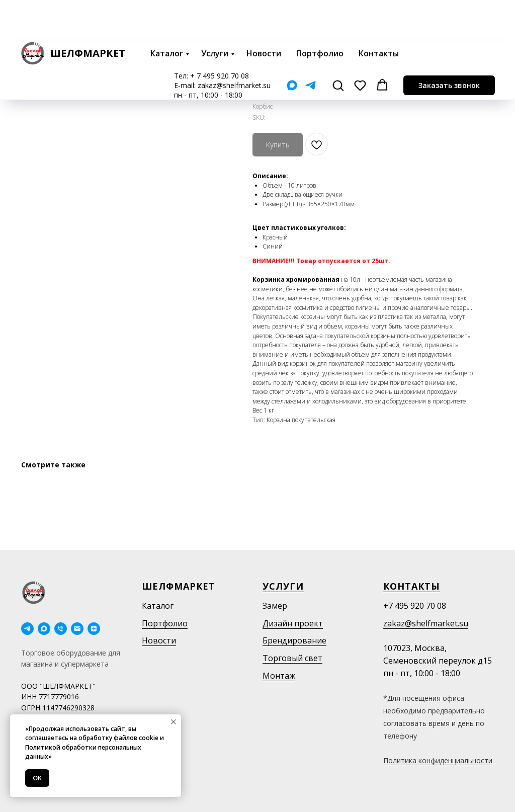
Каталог (167, 13)
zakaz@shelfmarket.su (234, 45)
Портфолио (320, 13)
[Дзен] (94, 629)
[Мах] (292, 45)
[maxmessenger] (44, 629)
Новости (264, 13)
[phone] (61, 629)
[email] (77, 629)
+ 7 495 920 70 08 (220, 35)
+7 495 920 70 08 (415, 606)
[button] (338, 44)
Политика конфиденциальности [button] (438, 760)
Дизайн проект (293, 623)
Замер (275, 606)
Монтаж (279, 676)
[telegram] (27, 629)
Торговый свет (292, 658)
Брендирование (294, 640)
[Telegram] (311, 45)
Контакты (379, 13)
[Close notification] (174, 722)
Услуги (215, 13)
